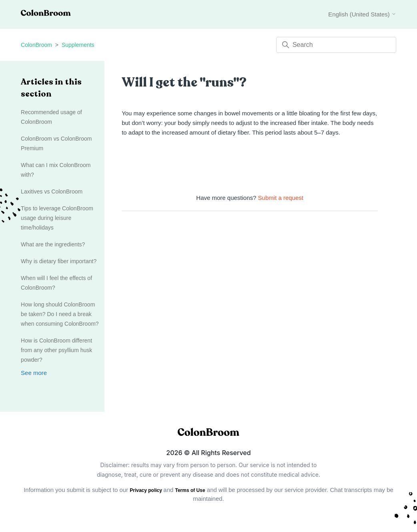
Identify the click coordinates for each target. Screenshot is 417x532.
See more (34, 373)
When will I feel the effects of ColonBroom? (56, 283)
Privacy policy (146, 490)
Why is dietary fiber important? (59, 261)
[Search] (336, 45)
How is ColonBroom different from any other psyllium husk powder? (56, 350)
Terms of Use (190, 490)
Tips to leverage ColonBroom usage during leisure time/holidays (57, 218)
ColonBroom (36, 45)
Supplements (78, 45)
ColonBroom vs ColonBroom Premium (56, 143)
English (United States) (362, 14)
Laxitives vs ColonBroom (52, 191)
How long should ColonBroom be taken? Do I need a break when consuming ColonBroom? (60, 314)
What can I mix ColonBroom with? (56, 170)
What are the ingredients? (53, 244)
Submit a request (281, 198)
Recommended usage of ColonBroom (51, 117)
